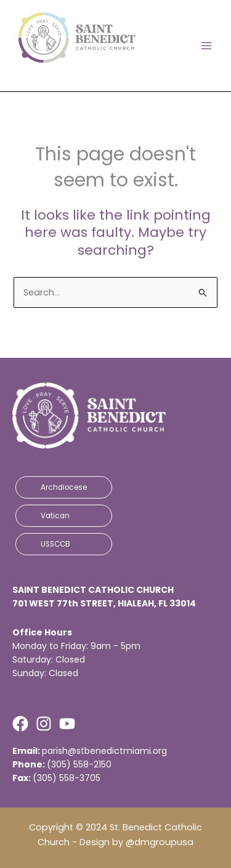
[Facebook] (20, 724)
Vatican (55, 516)
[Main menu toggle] (206, 46)
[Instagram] (44, 724)
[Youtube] (67, 724)
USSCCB (55, 544)
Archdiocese (64, 487)
